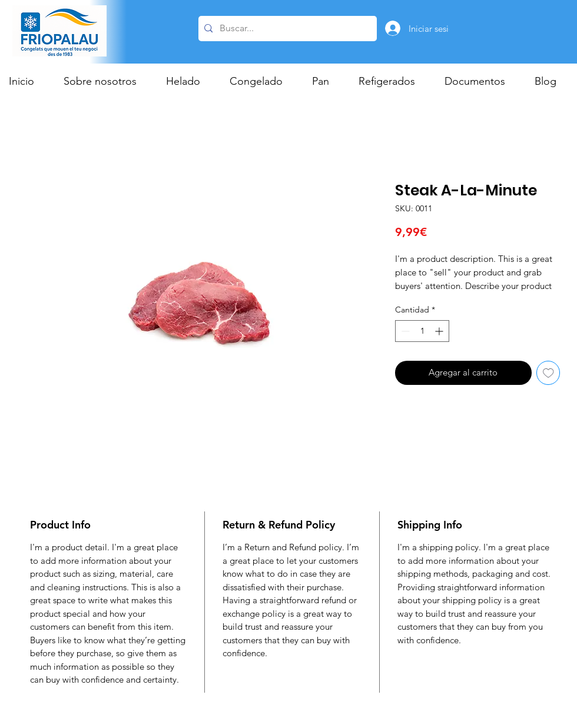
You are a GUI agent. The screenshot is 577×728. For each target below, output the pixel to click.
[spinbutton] (422, 331)
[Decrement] (404, 331)
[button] (189, 81)
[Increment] (440, 331)
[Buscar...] (286, 29)
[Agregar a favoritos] (548, 373)
